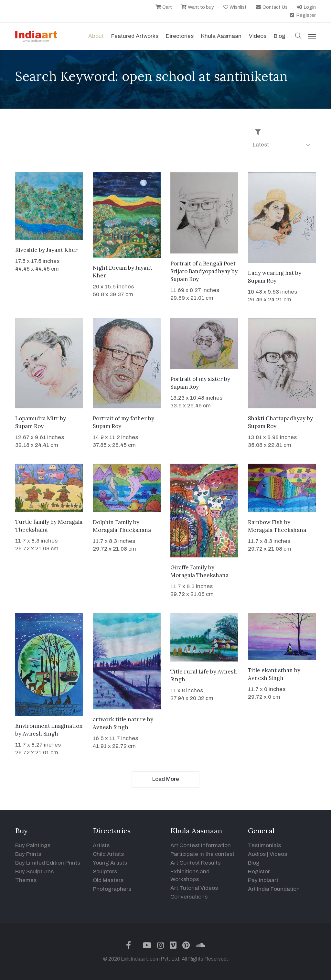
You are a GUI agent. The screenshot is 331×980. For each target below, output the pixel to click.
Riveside (26, 250)
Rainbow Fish (265, 522)
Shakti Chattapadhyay (277, 418)
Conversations (189, 897)
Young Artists (110, 863)
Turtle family (32, 522)
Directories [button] (180, 36)
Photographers (112, 889)
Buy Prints (28, 854)
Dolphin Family (112, 522)
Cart (164, 7)
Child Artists (108, 854)
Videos (258, 36)
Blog (254, 863)
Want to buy (197, 7)
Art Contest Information (201, 845)
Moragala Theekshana (122, 530)
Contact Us (272, 7)
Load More (166, 779)
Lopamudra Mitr (37, 418)
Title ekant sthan (270, 670)
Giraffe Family (189, 567)
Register (302, 15)
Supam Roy (185, 279)
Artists (101, 845)
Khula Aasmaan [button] (221, 36)
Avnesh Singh (40, 734)
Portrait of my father (120, 418)
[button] (298, 36)
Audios (257, 854)
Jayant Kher (62, 250)
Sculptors (105, 872)
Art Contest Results (195, 863)
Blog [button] (280, 36)
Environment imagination (49, 726)
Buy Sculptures (34, 872)
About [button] (96, 36)
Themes (26, 880)
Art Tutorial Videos (194, 888)
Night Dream (110, 268)
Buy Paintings (33, 845)
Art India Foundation (274, 889)
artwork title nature (119, 719)
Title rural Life (190, 672)
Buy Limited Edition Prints (48, 863)
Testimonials (264, 845)
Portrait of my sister (197, 379)
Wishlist (235, 7)
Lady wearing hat (271, 273)
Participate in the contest (202, 854)
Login (306, 7)
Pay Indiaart (263, 880)
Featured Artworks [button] (135, 36)
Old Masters (108, 880)
